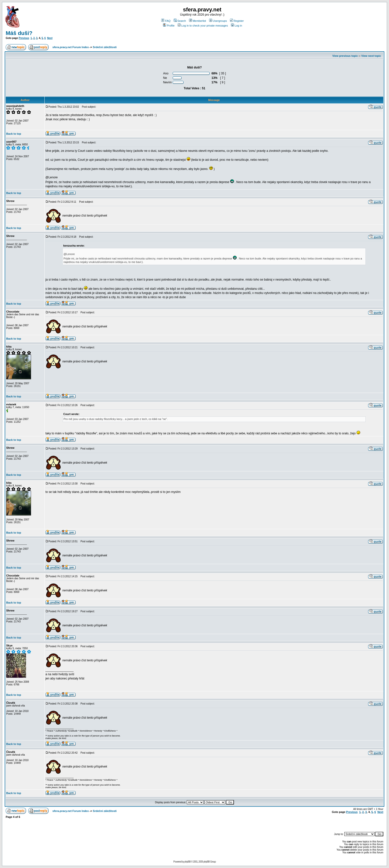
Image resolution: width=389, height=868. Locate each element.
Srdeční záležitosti (105, 47)
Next (50, 38)
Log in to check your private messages (203, 26)
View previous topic (345, 56)
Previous (24, 38)
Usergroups (218, 21)
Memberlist (198, 21)
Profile (169, 26)
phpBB (187, 862)
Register (237, 21)
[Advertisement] (325, 823)
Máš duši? (19, 33)
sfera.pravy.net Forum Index (71, 47)
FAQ (166, 21)
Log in (237, 26)
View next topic (371, 56)
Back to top (14, 134)
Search (180, 21)
